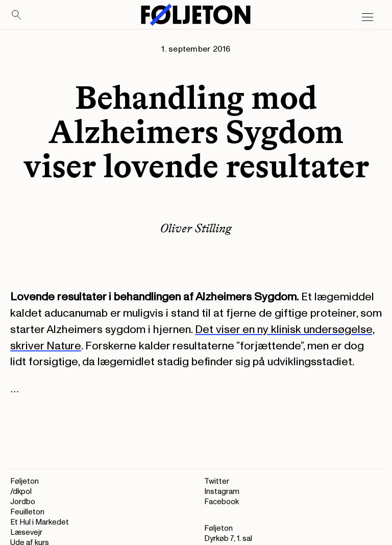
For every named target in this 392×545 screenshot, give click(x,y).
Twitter (217, 481)
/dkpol (21, 492)
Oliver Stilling (196, 228)
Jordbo (23, 502)
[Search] (17, 15)
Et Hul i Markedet (40, 522)
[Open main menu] (367, 17)
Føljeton (24, 481)
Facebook (222, 502)
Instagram (222, 492)
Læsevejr (26, 532)
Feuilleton (27, 512)
